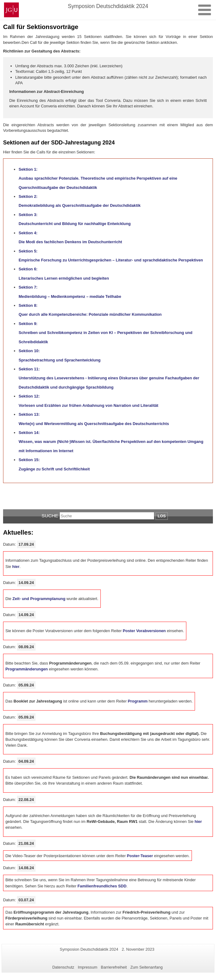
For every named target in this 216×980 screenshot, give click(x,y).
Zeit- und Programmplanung (39, 599)
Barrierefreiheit (114, 967)
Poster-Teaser (140, 856)
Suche (50, 516)
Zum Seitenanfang (147, 967)
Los (162, 516)
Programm (138, 701)
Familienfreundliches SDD (102, 886)
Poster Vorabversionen (144, 631)
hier (16, 567)
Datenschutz (63, 967)
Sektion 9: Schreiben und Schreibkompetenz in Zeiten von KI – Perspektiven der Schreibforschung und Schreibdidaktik (105, 333)
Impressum (88, 967)
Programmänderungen (26, 669)
